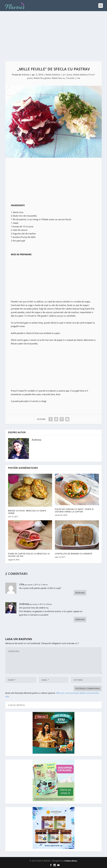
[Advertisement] (53, 36)
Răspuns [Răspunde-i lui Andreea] (80, 619)
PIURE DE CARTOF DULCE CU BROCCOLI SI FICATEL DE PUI (29, 555)
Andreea (25, 75)
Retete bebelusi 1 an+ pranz (59, 75)
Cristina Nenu (71, 861)
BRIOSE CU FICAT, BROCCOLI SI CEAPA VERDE (27, 512)
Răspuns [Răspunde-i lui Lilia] (80, 593)
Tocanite (70, 78)
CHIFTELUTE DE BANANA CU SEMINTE (74, 554)
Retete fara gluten (42, 78)
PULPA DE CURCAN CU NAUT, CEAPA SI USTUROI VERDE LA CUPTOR (74, 510)
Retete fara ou (58, 78)
